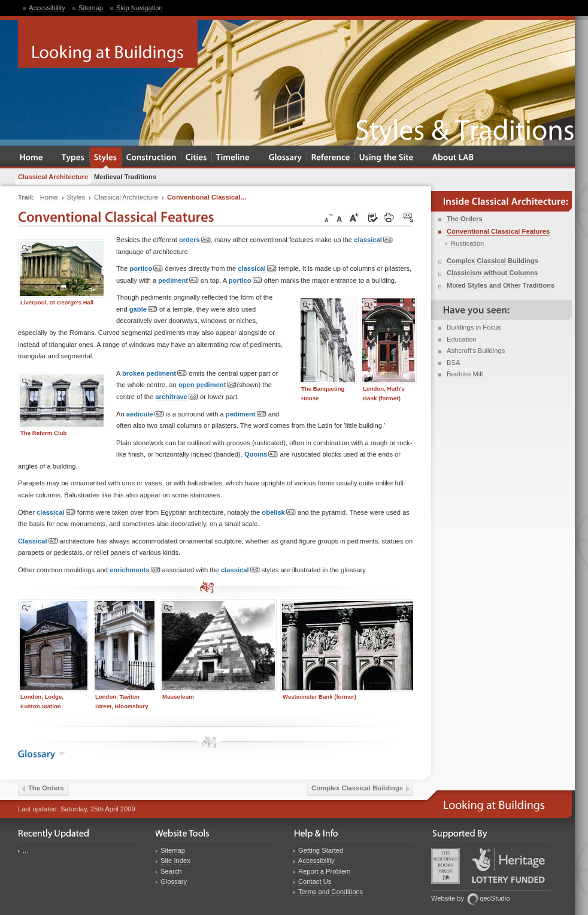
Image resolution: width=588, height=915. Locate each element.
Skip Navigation (140, 8)
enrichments (135, 570)
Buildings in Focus (474, 327)
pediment (178, 281)
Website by (448, 898)
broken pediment (154, 374)
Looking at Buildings (108, 44)
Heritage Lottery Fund (508, 866)
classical (373, 240)
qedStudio (495, 898)
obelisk (279, 513)
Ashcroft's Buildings (476, 351)
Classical (38, 541)
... (25, 850)
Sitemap (91, 8)
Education (462, 339)
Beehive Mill (465, 374)
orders (195, 240)
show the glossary (62, 754)
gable (143, 309)
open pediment (208, 385)
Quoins (261, 455)
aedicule (145, 414)
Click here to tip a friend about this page (409, 218)
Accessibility (47, 8)
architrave (177, 397)
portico (146, 269)
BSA (453, 363)
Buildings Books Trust (445, 866)
